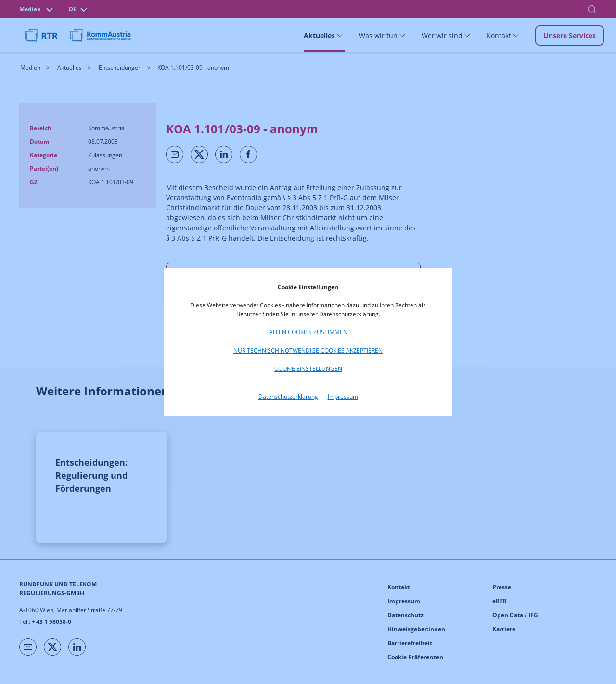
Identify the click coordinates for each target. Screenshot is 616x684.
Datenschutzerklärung (288, 397)
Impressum (343, 397)
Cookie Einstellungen (308, 369)
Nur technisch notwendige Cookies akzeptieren (308, 350)
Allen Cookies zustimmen (308, 332)
